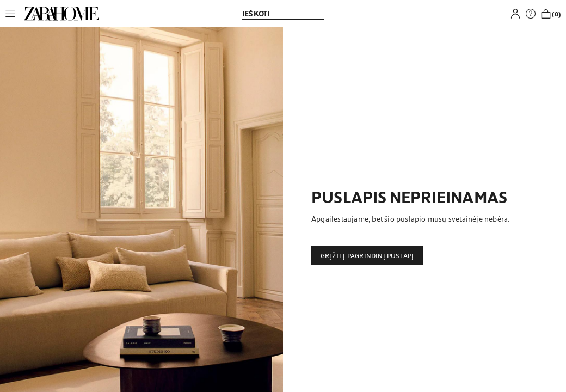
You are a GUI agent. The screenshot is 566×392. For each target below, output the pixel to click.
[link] (61, 14)
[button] (13, 14)
